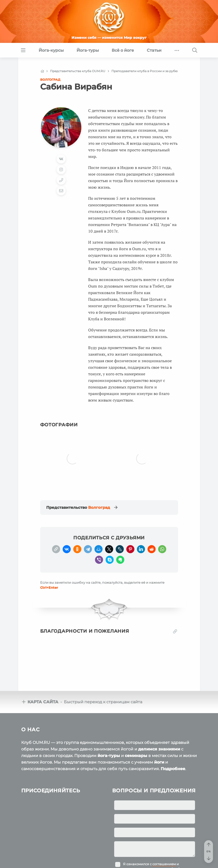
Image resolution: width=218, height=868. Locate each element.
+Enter (49, 567)
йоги (159, 741)
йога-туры (109, 735)
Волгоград (50, 80)
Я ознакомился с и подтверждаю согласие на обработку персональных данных (155, 848)
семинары (136, 735)
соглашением (164, 843)
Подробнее (173, 748)
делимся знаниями (159, 728)
